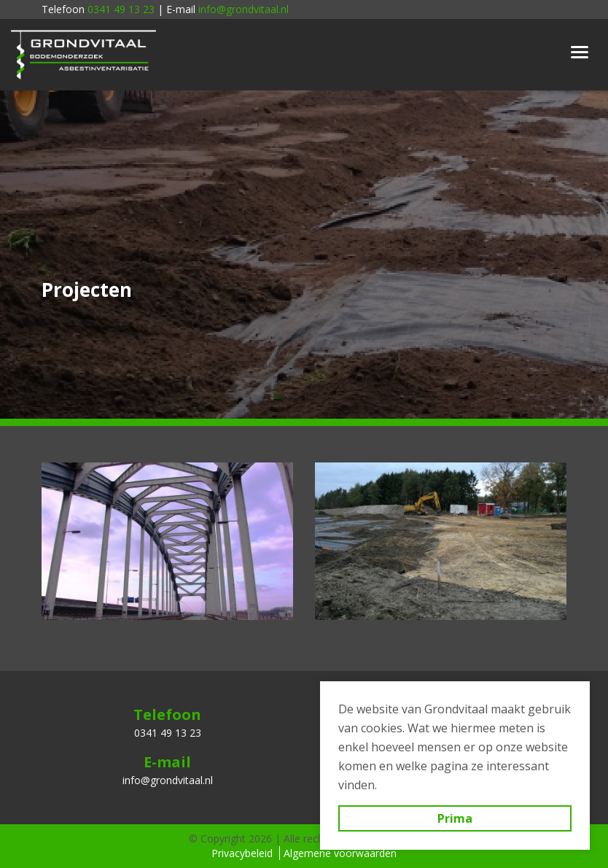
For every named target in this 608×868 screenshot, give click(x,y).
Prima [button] (455, 818)
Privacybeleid (242, 853)
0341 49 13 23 (121, 9)
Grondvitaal (84, 55)
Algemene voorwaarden (340, 853)
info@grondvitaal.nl (243, 9)
